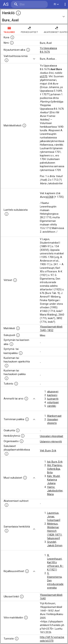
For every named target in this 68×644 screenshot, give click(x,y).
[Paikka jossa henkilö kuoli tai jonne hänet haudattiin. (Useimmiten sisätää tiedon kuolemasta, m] (7, 378)
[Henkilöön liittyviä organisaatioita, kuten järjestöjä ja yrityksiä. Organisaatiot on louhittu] (22, 441)
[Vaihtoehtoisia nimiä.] (7, 60)
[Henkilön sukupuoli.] (18, 335)
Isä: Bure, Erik (55, 462)
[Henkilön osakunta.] (18, 430)
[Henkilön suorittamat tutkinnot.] (16, 384)
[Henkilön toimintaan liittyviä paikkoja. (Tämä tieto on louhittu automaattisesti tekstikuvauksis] (27, 419)
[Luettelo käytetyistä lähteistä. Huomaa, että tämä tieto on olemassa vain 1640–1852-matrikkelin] (15, 280)
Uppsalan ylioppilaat (52, 436)
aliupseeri (53, 392)
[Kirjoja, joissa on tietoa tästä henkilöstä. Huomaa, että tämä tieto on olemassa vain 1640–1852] (27, 571)
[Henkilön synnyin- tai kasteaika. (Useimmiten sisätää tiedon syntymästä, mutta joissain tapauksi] (11, 344)
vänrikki (52, 406)
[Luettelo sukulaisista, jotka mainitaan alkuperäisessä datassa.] (7, 214)
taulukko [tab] (9, 30)
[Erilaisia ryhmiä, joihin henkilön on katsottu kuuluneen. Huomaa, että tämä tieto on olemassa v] (23, 436)
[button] (34, 17)
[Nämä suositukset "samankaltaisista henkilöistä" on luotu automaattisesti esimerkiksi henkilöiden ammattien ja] (7, 531)
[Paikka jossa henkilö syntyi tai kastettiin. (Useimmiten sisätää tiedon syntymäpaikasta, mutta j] (21, 353)
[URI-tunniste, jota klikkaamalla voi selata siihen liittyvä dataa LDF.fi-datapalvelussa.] (17, 639)
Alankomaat (54, 416)
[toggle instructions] (18, 13)
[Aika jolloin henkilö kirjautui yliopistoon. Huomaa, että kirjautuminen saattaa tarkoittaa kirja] (28, 50)
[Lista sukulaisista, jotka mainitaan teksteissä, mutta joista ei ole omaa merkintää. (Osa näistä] (25, 478)
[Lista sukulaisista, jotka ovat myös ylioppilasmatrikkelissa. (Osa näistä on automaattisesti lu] (7, 454)
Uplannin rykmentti (51, 442)
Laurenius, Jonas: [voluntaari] (54, 517)
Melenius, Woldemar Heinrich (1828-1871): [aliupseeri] (55, 531)
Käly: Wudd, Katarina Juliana (54, 480)
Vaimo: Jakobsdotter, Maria (55, 491)
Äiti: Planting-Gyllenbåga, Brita (55, 469)
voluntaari (53, 402)
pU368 (50, 197)
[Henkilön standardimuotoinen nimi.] (12, 43)
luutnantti (53, 399)
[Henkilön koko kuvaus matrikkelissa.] (24, 125)
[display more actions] (65, 4)
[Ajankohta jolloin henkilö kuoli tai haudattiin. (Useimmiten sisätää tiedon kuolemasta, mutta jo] (7, 366)
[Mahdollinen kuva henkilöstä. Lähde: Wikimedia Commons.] (12, 37)
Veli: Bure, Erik (48, 451)
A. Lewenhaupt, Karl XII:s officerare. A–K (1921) (55, 562)
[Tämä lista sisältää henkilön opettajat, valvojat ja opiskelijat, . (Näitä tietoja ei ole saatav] (7, 505)
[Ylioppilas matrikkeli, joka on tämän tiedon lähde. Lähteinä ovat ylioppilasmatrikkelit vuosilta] (18, 328)
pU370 (44, 76)
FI (56, 4)
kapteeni (52, 395)
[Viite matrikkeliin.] (26, 618)
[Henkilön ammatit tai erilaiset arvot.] (26, 399)
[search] (29, 4)
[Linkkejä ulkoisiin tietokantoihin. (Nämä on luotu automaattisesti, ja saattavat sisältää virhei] (22, 597)
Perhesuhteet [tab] (29, 30)
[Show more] (34, 59)
